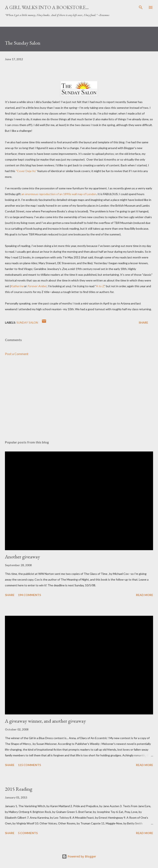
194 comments (29, 595)
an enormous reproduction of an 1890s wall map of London (59, 194)
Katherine (17, 286)
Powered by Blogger (79, 856)
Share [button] (143, 322)
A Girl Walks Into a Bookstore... (47, 7)
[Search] (141, 7)
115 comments (29, 765)
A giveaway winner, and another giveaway (45, 721)
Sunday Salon (27, 322)
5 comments (28, 833)
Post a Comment (17, 354)
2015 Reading (19, 789)
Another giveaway (22, 557)
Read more (145, 595)
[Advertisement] (79, 398)
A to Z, (100, 286)
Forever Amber (37, 286)
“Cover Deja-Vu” (26, 171)
